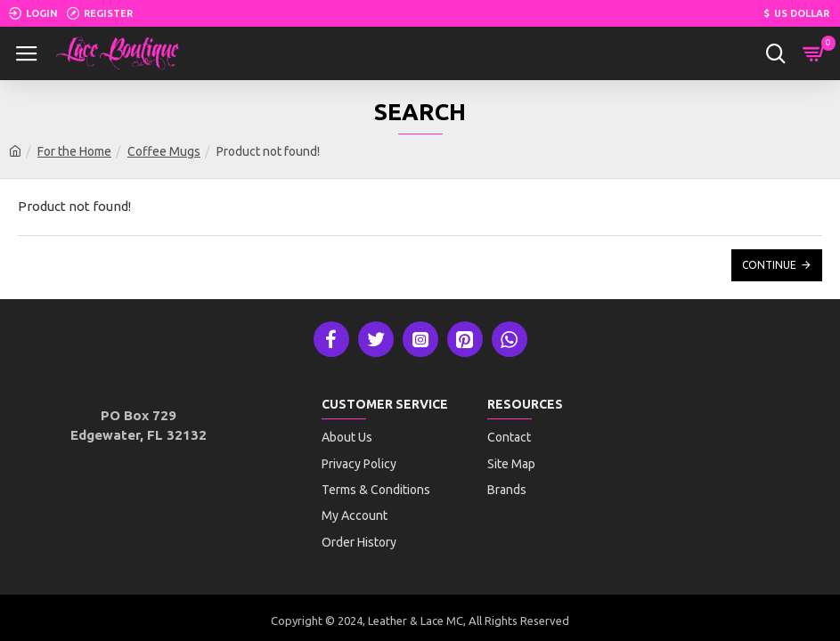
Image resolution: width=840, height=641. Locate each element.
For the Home (74, 151)
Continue (769, 265)
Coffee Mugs (164, 151)
